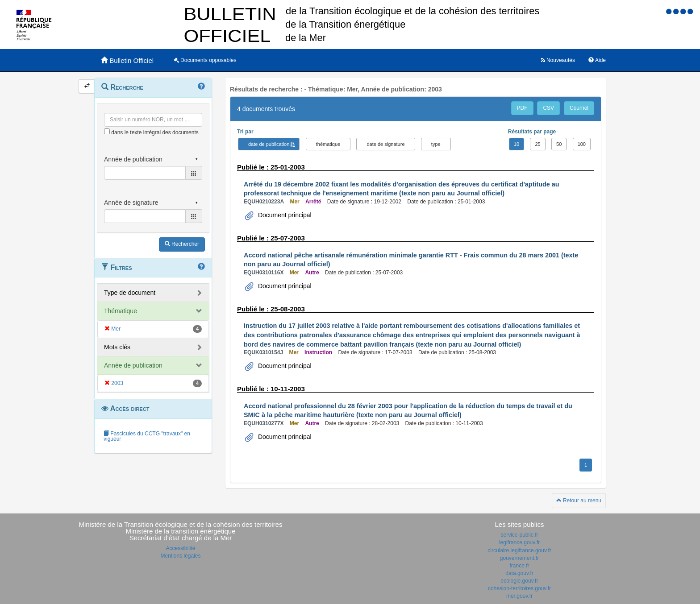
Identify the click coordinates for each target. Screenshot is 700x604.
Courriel (579, 108)
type (436, 144)
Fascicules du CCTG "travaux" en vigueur (147, 436)
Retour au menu (579, 501)
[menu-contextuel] (107, 131)
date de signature (385, 144)
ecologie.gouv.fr (520, 581)
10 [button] (517, 144)
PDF (522, 108)
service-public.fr (519, 535)
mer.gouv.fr (519, 596)
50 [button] (559, 144)
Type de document (130, 293)
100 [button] (582, 144)
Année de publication (133, 365)
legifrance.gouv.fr (519, 542)
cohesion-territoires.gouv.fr (519, 588)
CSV (548, 108)
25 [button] (537, 144)
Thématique (121, 311)
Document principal (284, 215)
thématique (328, 144)
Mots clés (117, 347)
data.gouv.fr (519, 573)
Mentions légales (180, 556)
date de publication (269, 144)
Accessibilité (180, 548)
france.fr (519, 566)
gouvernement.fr (519, 558)
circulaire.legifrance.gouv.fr (519, 550)
